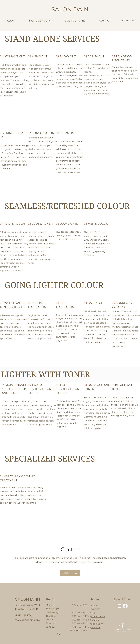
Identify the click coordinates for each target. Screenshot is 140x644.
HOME (94, 605)
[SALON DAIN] (28, 599)
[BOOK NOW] (70, 573)
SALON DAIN (70, 9)
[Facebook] (125, 606)
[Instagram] (119, 606)
